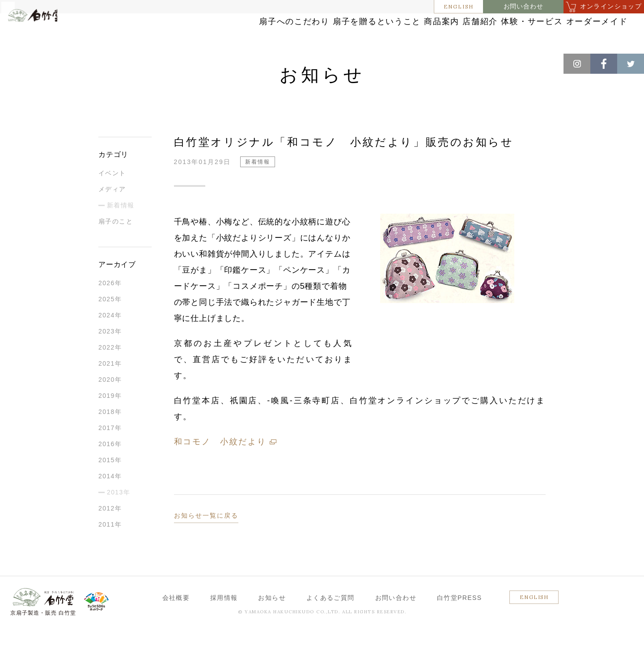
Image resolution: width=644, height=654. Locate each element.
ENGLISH (459, 6)
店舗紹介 (418, 32)
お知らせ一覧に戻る (206, 540)
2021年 (110, 388)
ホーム (22, 63)
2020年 (110, 404)
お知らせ (54, 63)
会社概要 (176, 622)
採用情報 (224, 622)
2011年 (110, 549)
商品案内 (358, 32)
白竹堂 (48, 37)
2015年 (110, 484)
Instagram (577, 64)
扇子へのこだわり (176, 32)
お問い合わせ (523, 6)
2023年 (110, 355)
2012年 (110, 532)
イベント (112, 197)
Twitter (631, 64)
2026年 (110, 307)
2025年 (110, 323)
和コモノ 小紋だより (220, 466)
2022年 (110, 371)
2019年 (110, 420)
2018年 (110, 436)
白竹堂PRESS (460, 622)
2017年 (110, 452)
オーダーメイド (574, 32)
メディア (112, 213)
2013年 (119, 516)
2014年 (110, 500)
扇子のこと (116, 245)
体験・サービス (491, 32)
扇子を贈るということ (274, 32)
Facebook (604, 64)
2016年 (110, 468)
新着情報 (90, 63)
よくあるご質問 (330, 622)
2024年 (110, 339)
